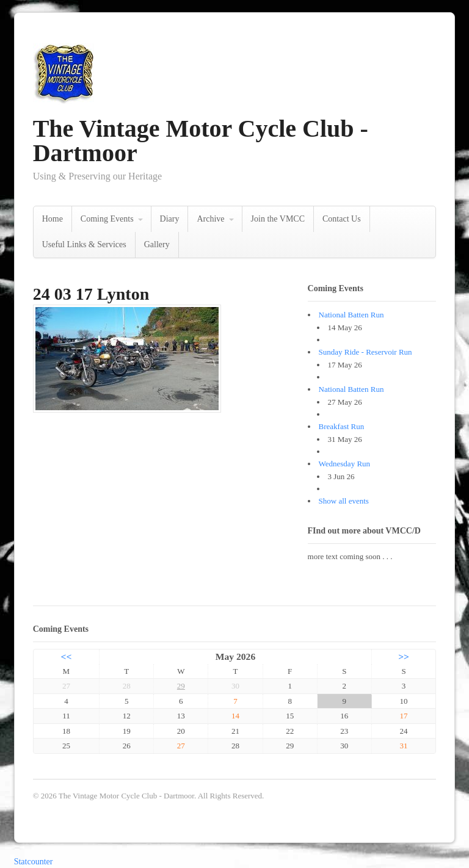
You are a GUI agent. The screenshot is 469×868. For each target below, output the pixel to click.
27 (181, 746)
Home (53, 219)
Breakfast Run (342, 426)
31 (404, 746)
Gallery (157, 244)
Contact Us (342, 219)
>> (404, 656)
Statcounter (34, 862)
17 (404, 716)
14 (235, 716)
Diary (170, 219)
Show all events (344, 501)
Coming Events (107, 219)
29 (181, 686)
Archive (210, 219)
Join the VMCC (278, 219)
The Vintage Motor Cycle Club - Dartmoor (201, 141)
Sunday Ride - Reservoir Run (365, 352)
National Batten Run (351, 315)
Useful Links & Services (84, 244)
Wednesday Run (345, 464)
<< (67, 656)
